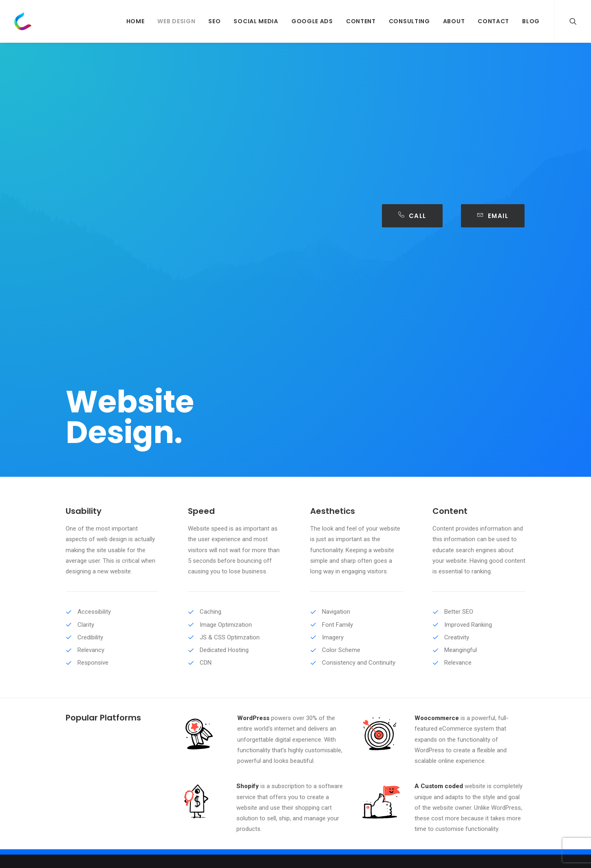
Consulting (409, 21)
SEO (214, 21)
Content (361, 21)
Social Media (256, 21)
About (454, 21)
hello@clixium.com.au (470, 694)
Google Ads (312, 21)
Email (493, 216)
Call (412, 216)
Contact (493, 21)
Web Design (176, 21)
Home (136, 21)
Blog (531, 21)
